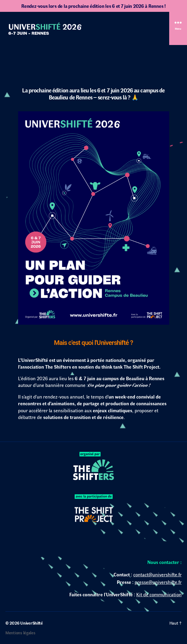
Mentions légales (20, 633)
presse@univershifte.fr (158, 582)
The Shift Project (141, 367)
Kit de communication (159, 594)
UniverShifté (32, 623)
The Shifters (58, 367)
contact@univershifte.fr (157, 574)
